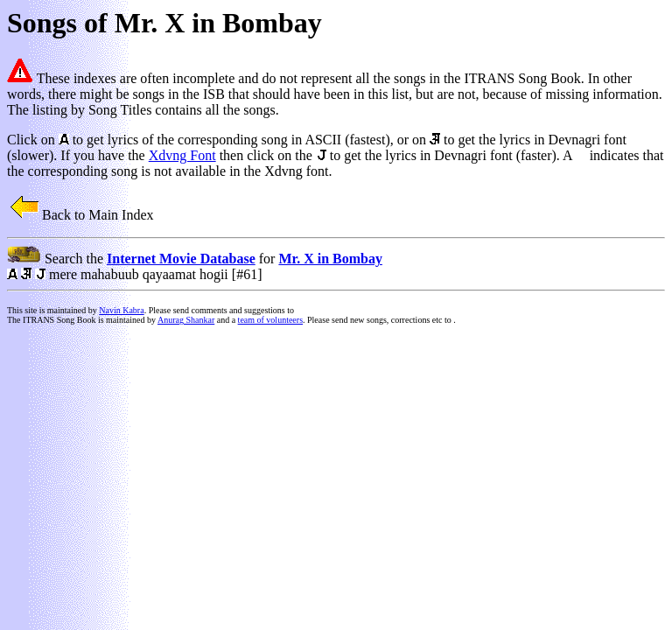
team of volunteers (270, 320)
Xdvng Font (182, 155)
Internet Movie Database (181, 259)
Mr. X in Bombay (330, 259)
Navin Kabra (121, 310)
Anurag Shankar (186, 320)
